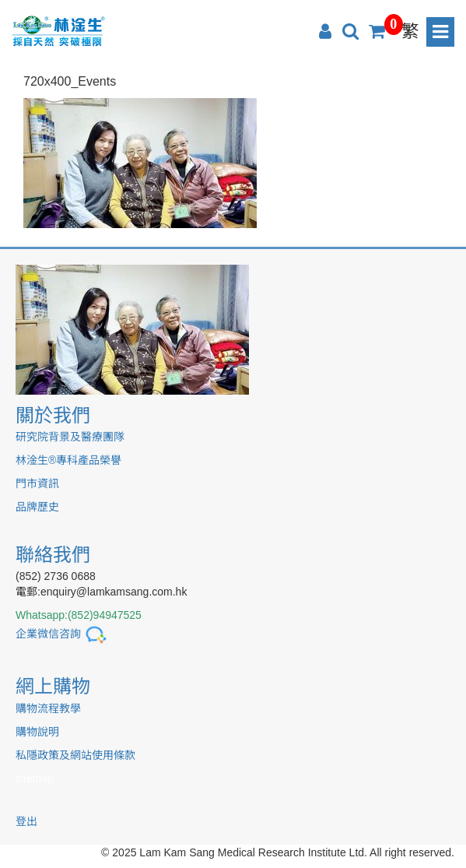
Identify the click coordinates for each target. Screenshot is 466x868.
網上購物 (53, 686)
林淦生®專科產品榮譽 (68, 460)
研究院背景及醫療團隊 (70, 437)
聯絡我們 (53, 555)
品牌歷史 (37, 507)
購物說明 (37, 732)
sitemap (35, 778)
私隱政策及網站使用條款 (75, 755)
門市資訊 (37, 483)
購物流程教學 (48, 708)
